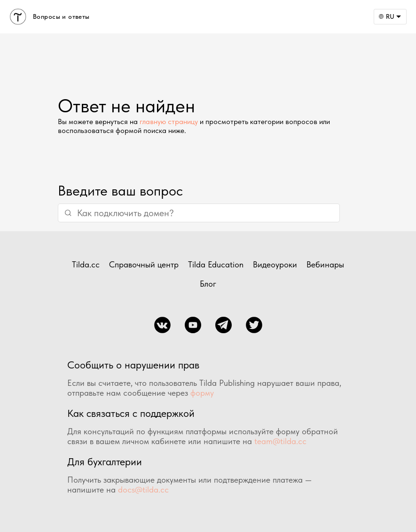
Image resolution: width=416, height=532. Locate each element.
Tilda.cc (86, 264)
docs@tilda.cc (143, 489)
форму (202, 393)
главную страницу (169, 121)
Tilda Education (216, 264)
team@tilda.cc (280, 441)
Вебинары (325, 264)
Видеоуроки (275, 264)
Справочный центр (144, 264)
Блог (208, 284)
